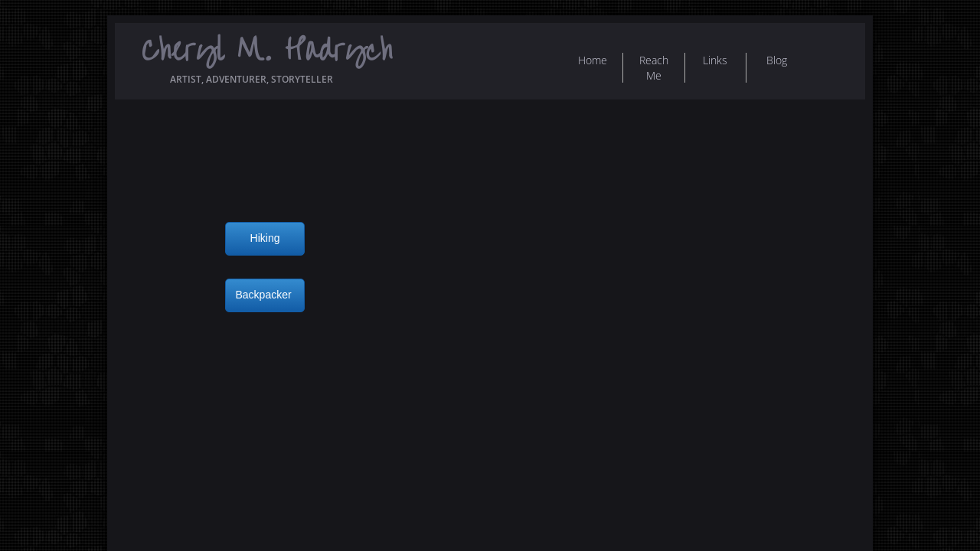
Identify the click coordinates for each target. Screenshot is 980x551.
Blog (777, 60)
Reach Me (654, 68)
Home (593, 60)
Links (715, 60)
